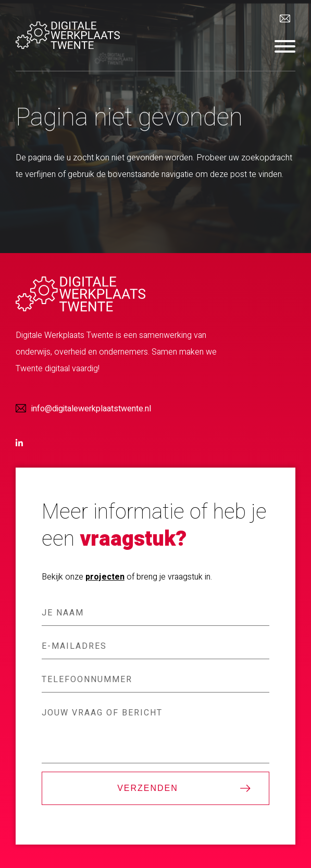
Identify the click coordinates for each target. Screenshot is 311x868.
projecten (105, 577)
